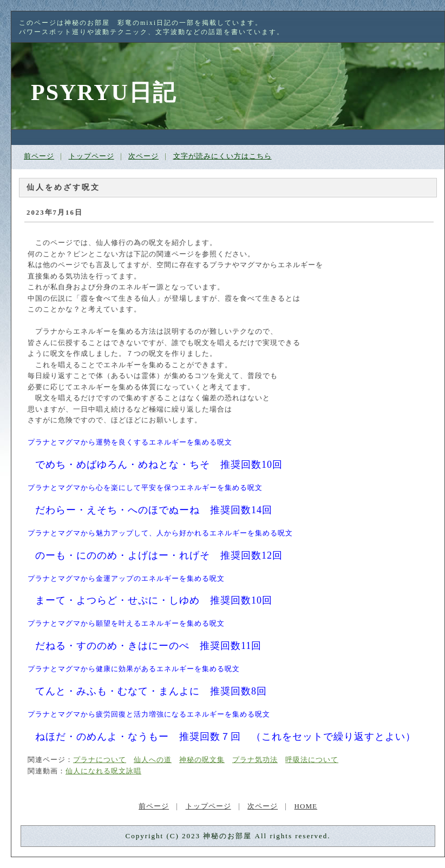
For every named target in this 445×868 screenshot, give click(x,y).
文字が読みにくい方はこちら (222, 156)
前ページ (39, 156)
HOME (306, 806)
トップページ (91, 156)
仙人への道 (153, 760)
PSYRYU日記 (104, 92)
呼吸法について (312, 760)
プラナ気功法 (255, 760)
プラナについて (100, 760)
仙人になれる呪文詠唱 (103, 771)
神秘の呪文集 (202, 760)
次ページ (143, 156)
